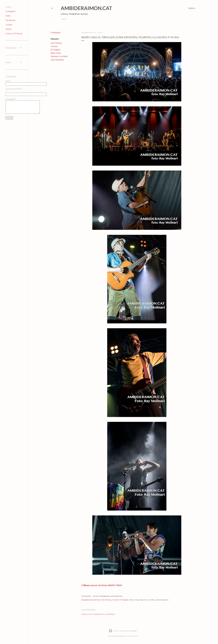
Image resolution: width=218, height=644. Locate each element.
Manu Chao (56, 53)
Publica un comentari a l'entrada (98, 614)
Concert (54, 46)
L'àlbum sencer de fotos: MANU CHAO (102, 585)
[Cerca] (192, 8)
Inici (64, 19)
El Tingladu (56, 50)
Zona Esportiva (57, 60)
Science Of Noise (14, 34)
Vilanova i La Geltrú (59, 56)
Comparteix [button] (56, 32)
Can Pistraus (56, 43)
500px (9, 29)
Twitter (9, 25)
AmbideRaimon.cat (86, 8)
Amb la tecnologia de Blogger (123, 631)
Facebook (10, 20)
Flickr (8, 16)
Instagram (11, 11)
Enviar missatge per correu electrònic (108, 596)
